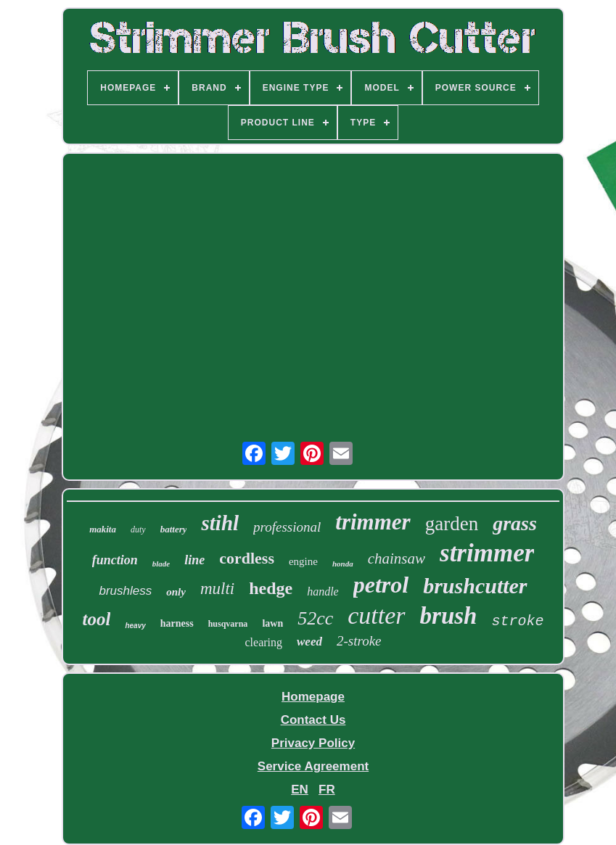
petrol (381, 585)
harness (177, 623)
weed (309, 642)
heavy (135, 626)
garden (452, 524)
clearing (263, 642)
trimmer (373, 522)
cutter (376, 615)
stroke (517, 621)
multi (217, 589)
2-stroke (359, 641)
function (115, 560)
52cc (315, 618)
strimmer (487, 553)
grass (515, 523)
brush (449, 616)
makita (103, 529)
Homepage (313, 697)
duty (138, 529)
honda (343, 564)
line (194, 560)
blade (161, 564)
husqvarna (228, 624)
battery (174, 529)
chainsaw (397, 558)
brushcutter (475, 586)
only (176, 592)
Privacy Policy (313, 743)
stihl (220, 523)
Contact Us (313, 720)
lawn (272, 623)
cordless (247, 558)
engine (303, 561)
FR (327, 790)
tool (97, 619)
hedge (271, 588)
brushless (125, 591)
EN (300, 790)
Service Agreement (313, 766)
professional (287, 527)
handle (323, 591)
